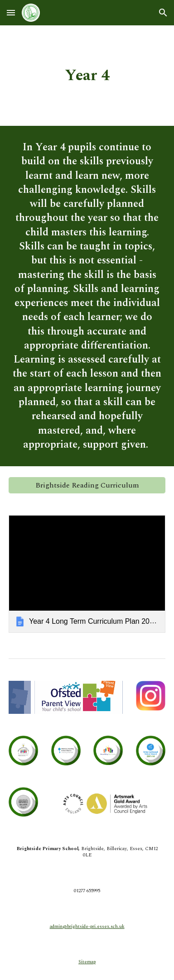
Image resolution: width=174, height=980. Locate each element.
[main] (87, 76)
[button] (11, 12)
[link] (87, 574)
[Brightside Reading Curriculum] (87, 485)
